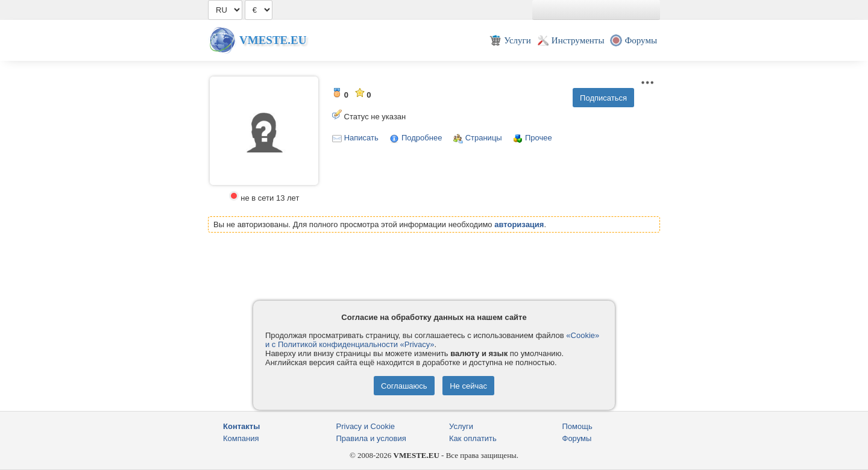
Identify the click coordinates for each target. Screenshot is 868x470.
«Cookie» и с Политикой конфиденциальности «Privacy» (432, 340)
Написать (361, 138)
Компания (241, 438)
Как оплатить (473, 438)
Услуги (461, 426)
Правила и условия (371, 438)
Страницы (484, 138)
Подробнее (422, 138)
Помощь (577, 426)
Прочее (539, 138)
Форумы (577, 438)
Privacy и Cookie (366, 426)
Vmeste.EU (273, 40)
